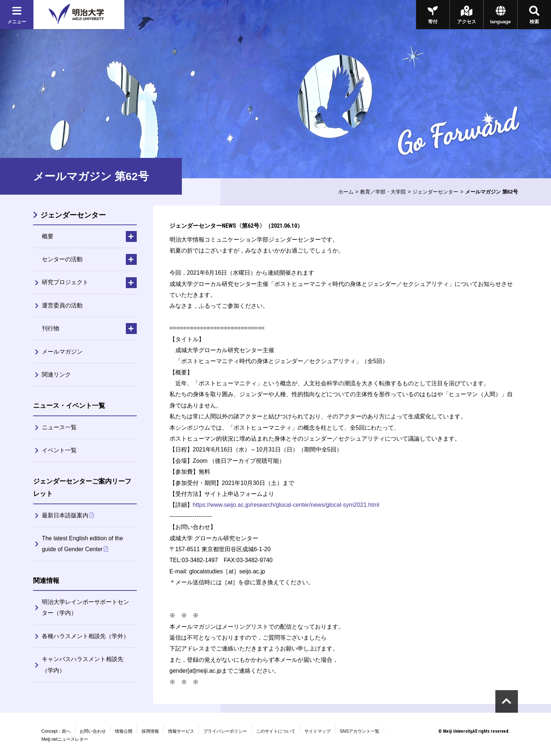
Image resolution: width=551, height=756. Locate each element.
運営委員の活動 (62, 305)
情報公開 (124, 731)
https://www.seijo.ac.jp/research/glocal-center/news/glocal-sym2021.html (286, 505)
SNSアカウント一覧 (360, 731)
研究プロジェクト (65, 282)
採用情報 (150, 731)
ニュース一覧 (59, 427)
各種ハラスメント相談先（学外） (85, 636)
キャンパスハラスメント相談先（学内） (83, 665)
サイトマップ (318, 731)
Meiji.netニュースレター (65, 739)
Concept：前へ (56, 731)
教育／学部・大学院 (383, 192)
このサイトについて (276, 731)
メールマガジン (62, 352)
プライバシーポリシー (225, 731)
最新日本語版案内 (65, 515)
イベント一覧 (59, 450)
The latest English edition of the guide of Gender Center (82, 544)
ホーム (346, 192)
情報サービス (181, 731)
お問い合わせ (93, 731)
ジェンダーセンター (435, 192)
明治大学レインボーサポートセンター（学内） (85, 607)
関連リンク (56, 375)
